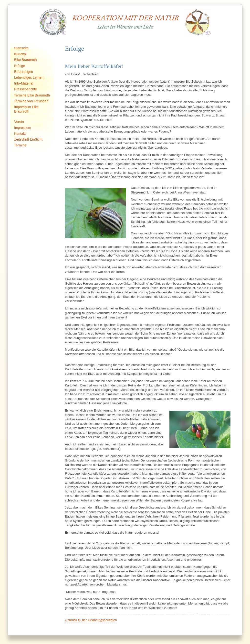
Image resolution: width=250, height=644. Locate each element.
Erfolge (20, 66)
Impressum (23, 128)
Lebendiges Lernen (29, 77)
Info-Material (24, 83)
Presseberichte (26, 89)
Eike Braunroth (26, 60)
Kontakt (20, 134)
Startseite (21, 48)
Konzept (20, 54)
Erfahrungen (24, 72)
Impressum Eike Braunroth (26, 109)
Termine (20, 145)
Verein (19, 122)
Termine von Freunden (31, 101)
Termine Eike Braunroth (32, 95)
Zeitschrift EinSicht (28, 139)
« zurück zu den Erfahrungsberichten (91, 620)
